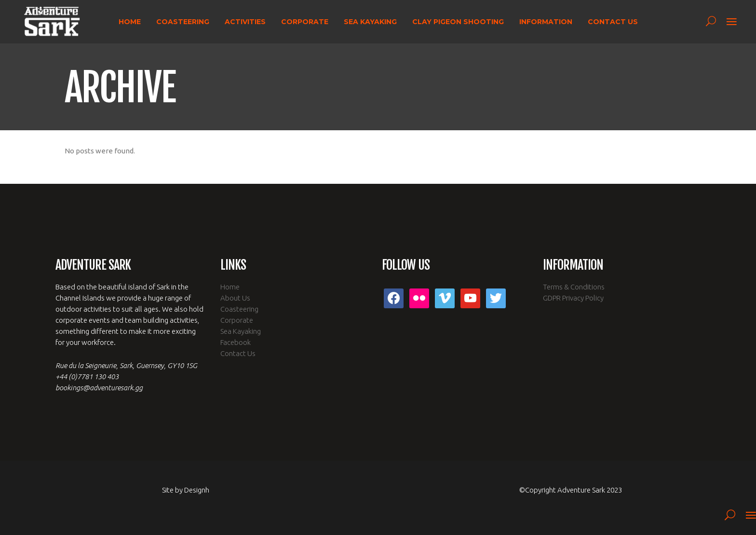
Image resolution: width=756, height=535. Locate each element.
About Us (235, 298)
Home (230, 287)
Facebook (236, 342)
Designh (197, 490)
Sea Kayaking (241, 331)
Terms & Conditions (574, 287)
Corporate (237, 320)
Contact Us (238, 353)
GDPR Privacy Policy (573, 298)
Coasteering (239, 309)
